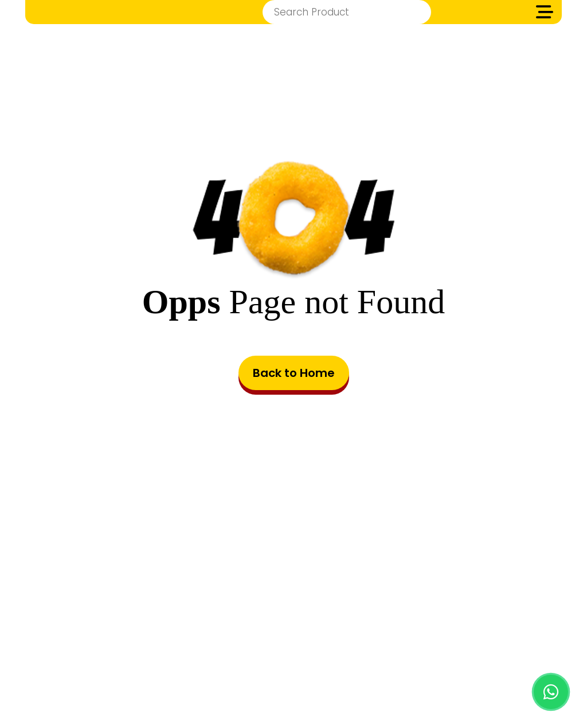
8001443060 (322, 607)
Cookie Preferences (441, 659)
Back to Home (294, 373)
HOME (114, 659)
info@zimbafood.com (311, 582)
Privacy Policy (347, 659)
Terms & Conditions (253, 659)
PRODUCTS (167, 659)
